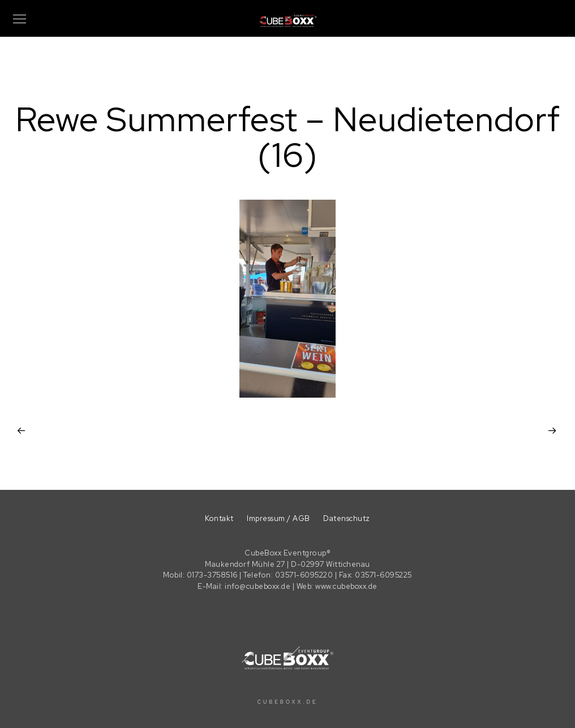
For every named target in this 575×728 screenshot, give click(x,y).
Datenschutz (347, 518)
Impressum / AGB (278, 518)
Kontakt (219, 518)
